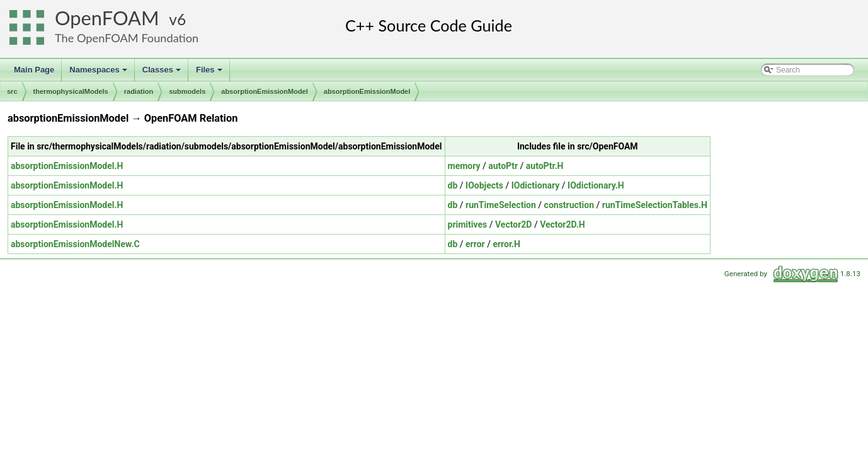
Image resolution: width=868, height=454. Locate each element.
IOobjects (484, 185)
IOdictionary (536, 185)
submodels (187, 91)
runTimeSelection (501, 205)
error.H (506, 244)
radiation (139, 91)
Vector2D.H (562, 224)
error (475, 244)
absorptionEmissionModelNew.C (75, 244)
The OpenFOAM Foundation (127, 38)
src (12, 91)
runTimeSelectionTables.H (655, 205)
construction (569, 205)
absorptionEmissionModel (265, 91)
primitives (468, 224)
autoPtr (503, 166)
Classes (163, 73)
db (453, 185)
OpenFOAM (107, 18)
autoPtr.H (545, 166)
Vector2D (513, 224)
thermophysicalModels (71, 91)
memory (464, 166)
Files (210, 73)
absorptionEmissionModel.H (67, 166)
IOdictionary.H (596, 185)
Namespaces (99, 73)
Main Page (34, 70)
